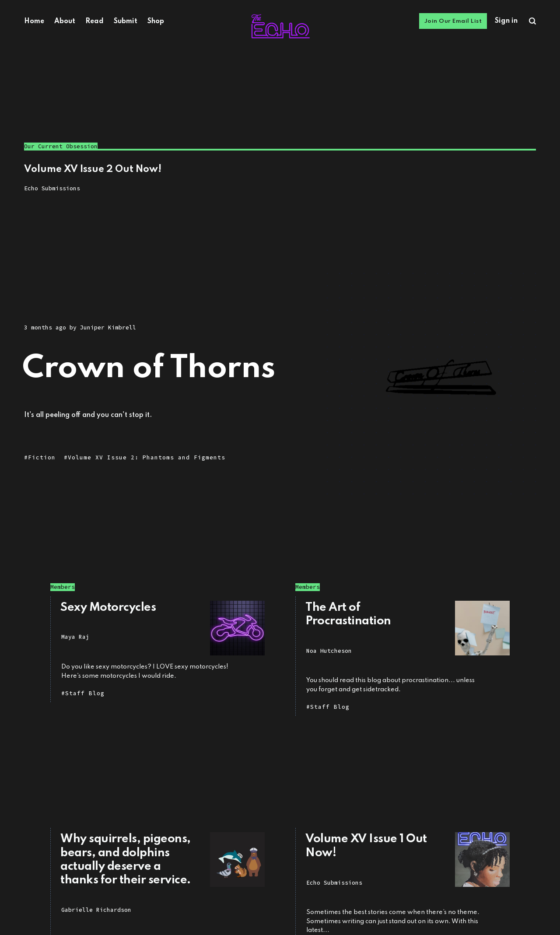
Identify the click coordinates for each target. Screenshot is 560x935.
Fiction (42, 458)
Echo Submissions (52, 188)
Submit (126, 21)
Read (94, 21)
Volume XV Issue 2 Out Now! (93, 169)
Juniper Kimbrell (108, 327)
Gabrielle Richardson (96, 910)
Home (34, 21)
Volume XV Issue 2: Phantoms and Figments (147, 458)
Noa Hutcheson (329, 651)
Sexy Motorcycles (108, 608)
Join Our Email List (453, 21)
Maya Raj (75, 637)
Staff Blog (85, 693)
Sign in (506, 21)
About (65, 21)
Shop (156, 21)
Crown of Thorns (149, 369)
